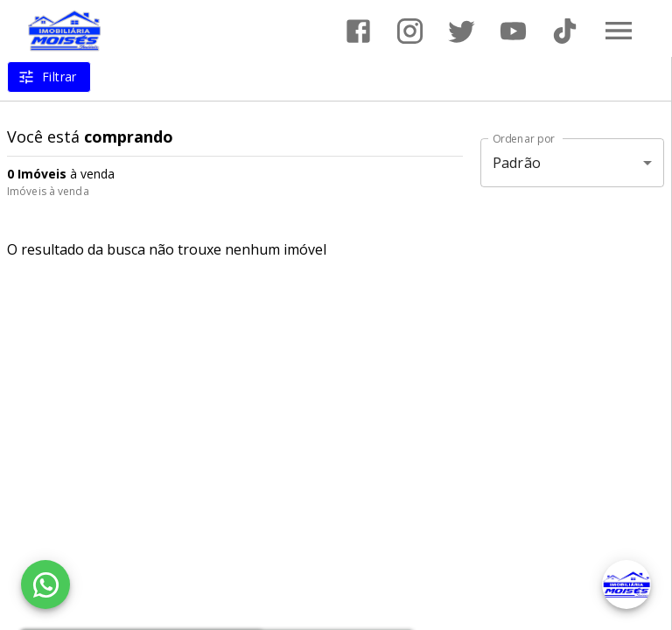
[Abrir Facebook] (358, 31)
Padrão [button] (517, 163)
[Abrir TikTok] (565, 31)
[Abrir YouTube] (513, 31)
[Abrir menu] (619, 31)
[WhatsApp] (45, 584)
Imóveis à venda (48, 191)
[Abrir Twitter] (462, 31)
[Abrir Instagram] (410, 31)
